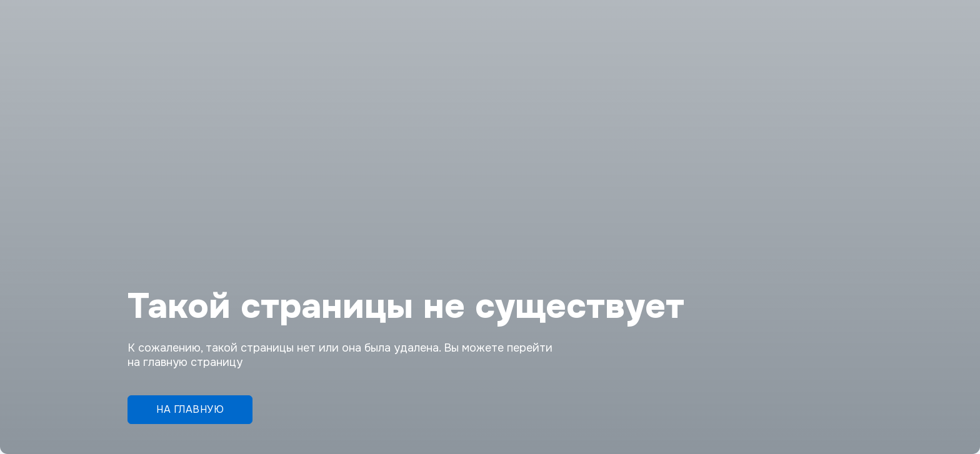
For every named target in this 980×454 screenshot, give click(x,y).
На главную (190, 409)
